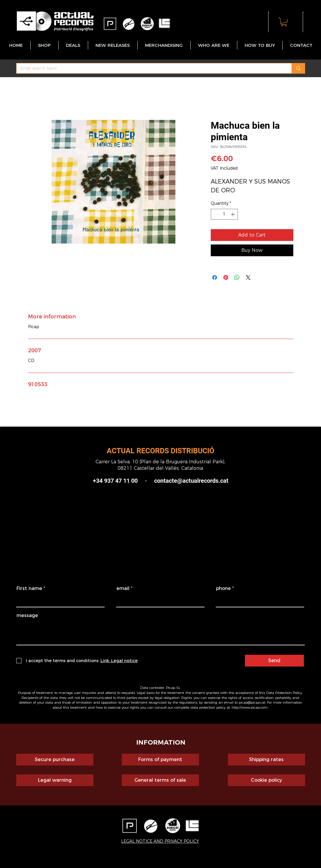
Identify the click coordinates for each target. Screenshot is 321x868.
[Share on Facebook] (215, 277)
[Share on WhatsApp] (237, 277)
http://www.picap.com (250, 707)
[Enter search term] (150, 69)
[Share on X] (248, 277)
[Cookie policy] (266, 780)
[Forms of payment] (160, 760)
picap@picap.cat (252, 702)
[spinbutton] (224, 214)
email (123, 588)
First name (29, 588)
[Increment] (233, 214)
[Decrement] (215, 214)
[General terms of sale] (160, 780)
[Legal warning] (55, 780)
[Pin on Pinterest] (226, 277)
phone (223, 588)
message (27, 616)
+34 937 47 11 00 (115, 481)
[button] (284, 22)
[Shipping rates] (266, 760)
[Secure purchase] (55, 760)
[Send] (274, 661)
